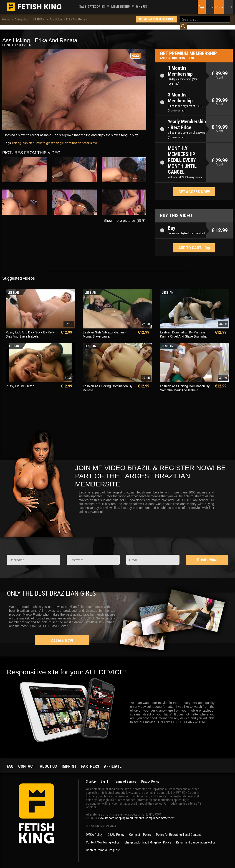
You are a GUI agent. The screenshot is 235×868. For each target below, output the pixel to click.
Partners (90, 762)
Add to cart (190, 243)
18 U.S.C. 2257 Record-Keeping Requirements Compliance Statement (130, 814)
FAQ (10, 762)
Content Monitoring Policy (103, 838)
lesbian (27, 138)
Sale (83, 7)
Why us (142, 7)
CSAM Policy (116, 830)
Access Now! (62, 636)
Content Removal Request (103, 846)
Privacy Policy (150, 777)
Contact (27, 762)
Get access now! (194, 187)
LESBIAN (39, 20)
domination (73, 138)
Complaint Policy (140, 830)
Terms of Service (125, 777)
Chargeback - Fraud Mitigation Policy (148, 838)
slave (94, 138)
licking (17, 138)
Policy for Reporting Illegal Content (178, 830)
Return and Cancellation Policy (196, 838)
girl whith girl (55, 138)
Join (210, 7)
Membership (120, 7)
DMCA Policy (94, 830)
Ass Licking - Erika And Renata (68, 20)
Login (219, 7)
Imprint (69, 762)
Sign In (105, 777)
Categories (96, 7)
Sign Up (91, 777)
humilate (39, 138)
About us (48, 762)
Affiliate (113, 762)
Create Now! (207, 555)
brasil (85, 138)
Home (6, 20)
